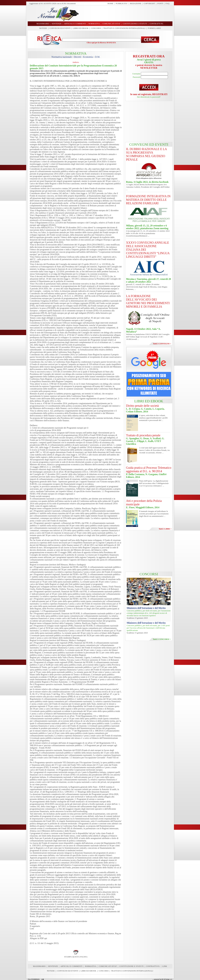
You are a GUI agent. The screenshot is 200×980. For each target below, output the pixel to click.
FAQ (167, 3)
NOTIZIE (43, 28)
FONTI (160, 3)
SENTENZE (53, 966)
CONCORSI (96, 28)
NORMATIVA (90, 966)
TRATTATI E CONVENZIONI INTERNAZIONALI (124, 28)
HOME (110, 3)
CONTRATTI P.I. (153, 966)
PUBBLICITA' (122, 3)
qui (46, 938)
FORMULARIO (154, 28)
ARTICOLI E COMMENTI (71, 966)
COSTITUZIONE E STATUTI (131, 966)
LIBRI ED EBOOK (81, 28)
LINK (165, 966)
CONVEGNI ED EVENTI (60, 28)
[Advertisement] (127, 13)
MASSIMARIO (39, 966)
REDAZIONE (136, 3)
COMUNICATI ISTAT (108, 966)
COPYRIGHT (149, 3)
